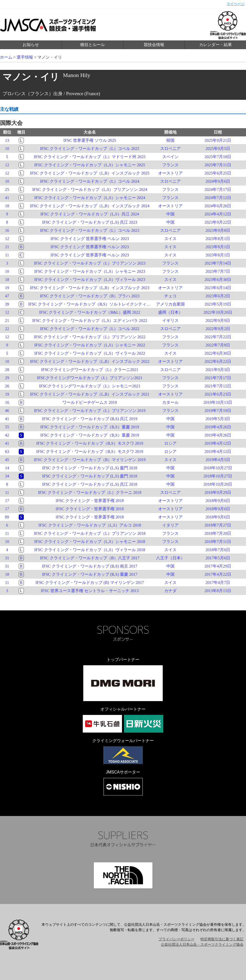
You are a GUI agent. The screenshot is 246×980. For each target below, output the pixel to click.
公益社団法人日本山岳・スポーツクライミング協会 (202, 945)
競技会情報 (154, 45)
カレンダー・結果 (216, 45)
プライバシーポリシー (177, 939)
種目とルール (93, 45)
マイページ (235, 4)
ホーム (6, 57)
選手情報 (25, 57)
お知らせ (31, 45)
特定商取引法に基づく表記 (222, 939)
